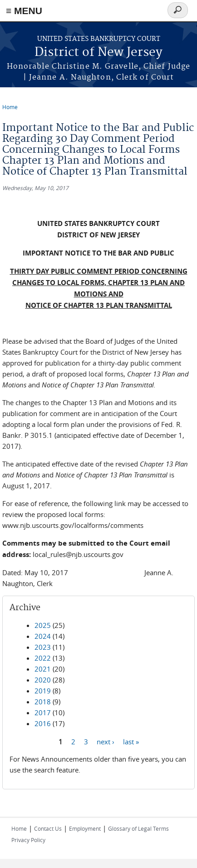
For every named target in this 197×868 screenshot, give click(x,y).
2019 (43, 691)
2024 (43, 636)
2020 (43, 680)
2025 (43, 625)
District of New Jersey (98, 53)
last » (131, 741)
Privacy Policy (28, 840)
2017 (43, 712)
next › (106, 741)
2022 (43, 658)
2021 (43, 669)
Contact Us (48, 828)
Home (10, 107)
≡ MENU (24, 11)
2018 (43, 702)
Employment (85, 828)
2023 (43, 647)
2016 (43, 723)
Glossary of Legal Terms (138, 828)
